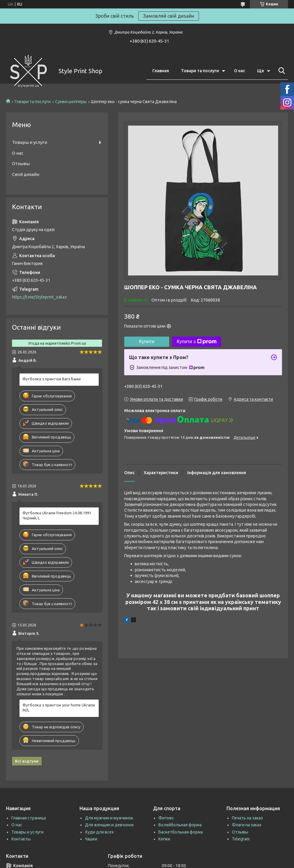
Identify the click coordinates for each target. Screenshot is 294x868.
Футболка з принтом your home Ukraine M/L (59, 707)
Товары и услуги (30, 142)
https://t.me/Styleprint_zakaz (39, 297)
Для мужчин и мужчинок (109, 818)
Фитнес (166, 818)
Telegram (241, 839)
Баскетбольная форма (181, 832)
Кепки (164, 839)
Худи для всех (99, 832)
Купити (147, 342)
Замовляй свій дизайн (169, 16)
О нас (240, 71)
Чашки (91, 839)
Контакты (21, 839)
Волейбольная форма (180, 825)
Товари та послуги (200, 71)
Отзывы (21, 163)
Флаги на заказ (247, 825)
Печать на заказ (247, 818)
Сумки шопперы (71, 102)
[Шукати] (280, 71)
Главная (161, 71)
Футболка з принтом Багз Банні (52, 379)
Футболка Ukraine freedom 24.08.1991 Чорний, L (57, 515)
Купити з (197, 342)
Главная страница (29, 818)
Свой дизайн (26, 174)
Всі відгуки (27, 761)
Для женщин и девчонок (109, 825)
